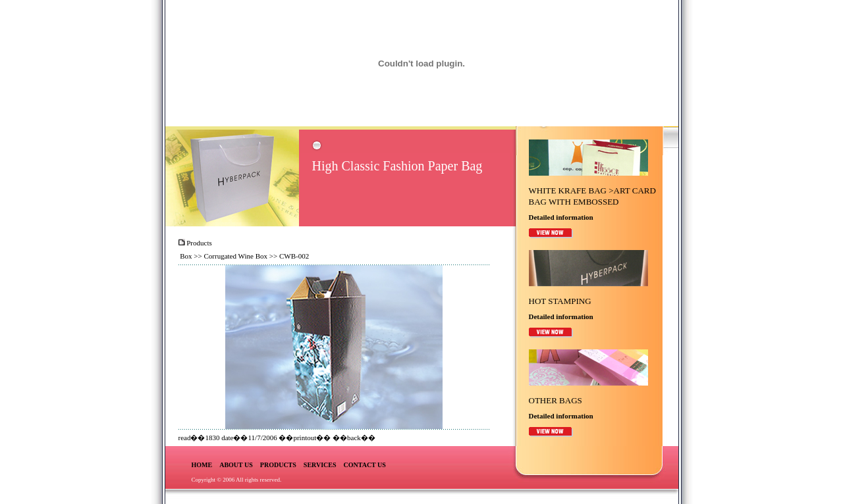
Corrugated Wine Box (236, 256)
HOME (202, 465)
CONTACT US (365, 465)
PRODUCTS (278, 465)
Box (186, 256)
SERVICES (320, 465)
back (354, 438)
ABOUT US (236, 465)
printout (305, 438)
